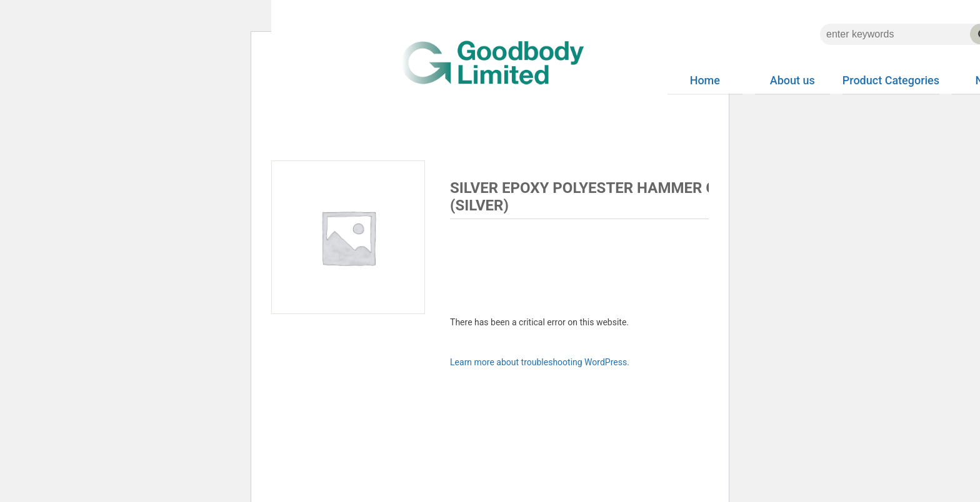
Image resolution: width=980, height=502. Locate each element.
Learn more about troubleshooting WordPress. (540, 362)
